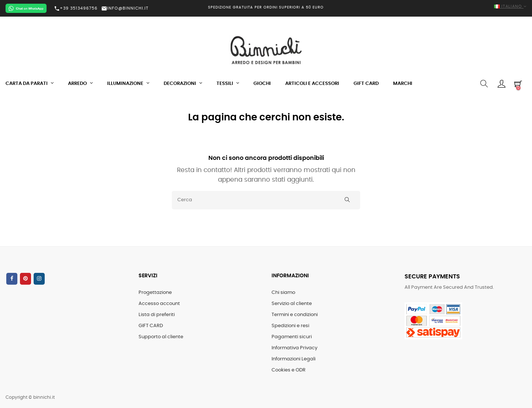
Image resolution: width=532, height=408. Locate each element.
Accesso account (159, 304)
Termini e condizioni (295, 315)
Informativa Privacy (294, 348)
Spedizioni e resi (290, 326)
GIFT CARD (151, 326)
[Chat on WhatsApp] (26, 8)
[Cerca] (266, 200)
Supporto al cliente (161, 337)
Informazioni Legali (294, 359)
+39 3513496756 (76, 8)
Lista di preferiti (157, 315)
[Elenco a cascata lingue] (443, 7)
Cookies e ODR (289, 370)
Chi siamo (283, 293)
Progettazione (155, 293)
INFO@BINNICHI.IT (125, 8)
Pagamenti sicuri (292, 337)
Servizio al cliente (292, 304)
